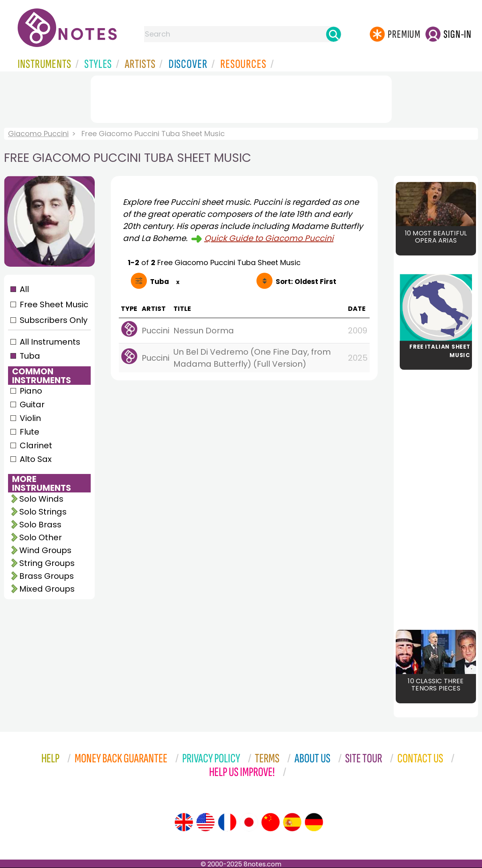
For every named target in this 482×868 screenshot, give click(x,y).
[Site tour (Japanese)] (249, 822)
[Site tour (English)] (184, 822)
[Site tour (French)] (227, 822)
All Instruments (50, 342)
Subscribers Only (54, 320)
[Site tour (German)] (314, 822)
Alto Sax (36, 459)
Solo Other (41, 537)
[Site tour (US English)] (205, 822)
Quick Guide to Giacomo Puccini (269, 238)
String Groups (47, 563)
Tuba (30, 356)
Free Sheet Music (54, 304)
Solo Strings (43, 512)
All (24, 289)
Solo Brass (40, 525)
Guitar (32, 404)
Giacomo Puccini (38, 134)
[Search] (334, 34)
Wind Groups (45, 550)
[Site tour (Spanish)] (292, 822)
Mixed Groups (47, 589)
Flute (29, 432)
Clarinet (36, 445)
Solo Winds (41, 499)
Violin (30, 418)
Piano (31, 391)
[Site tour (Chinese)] (270, 822)
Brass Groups (47, 576)
